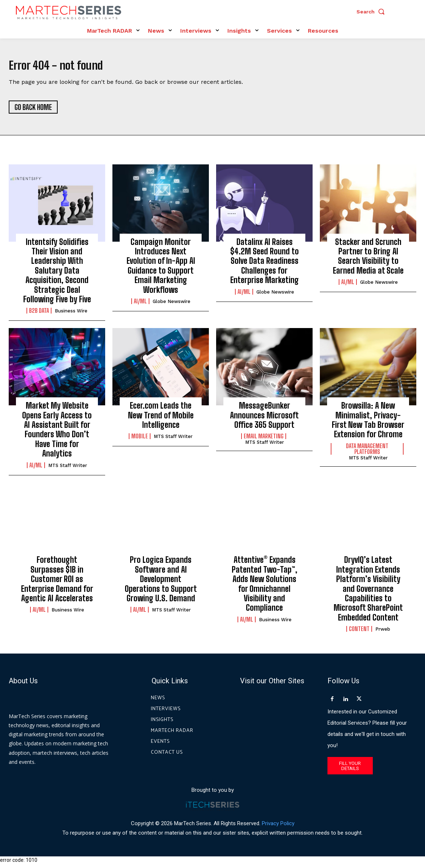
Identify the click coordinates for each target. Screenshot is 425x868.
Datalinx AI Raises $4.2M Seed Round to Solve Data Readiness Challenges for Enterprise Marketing (265, 265)
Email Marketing (264, 440)
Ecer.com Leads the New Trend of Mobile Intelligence (161, 419)
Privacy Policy (278, 827)
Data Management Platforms (367, 453)
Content (359, 633)
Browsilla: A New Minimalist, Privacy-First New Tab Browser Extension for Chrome (368, 424)
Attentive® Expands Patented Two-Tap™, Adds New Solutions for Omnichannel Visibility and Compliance (265, 588)
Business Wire (71, 315)
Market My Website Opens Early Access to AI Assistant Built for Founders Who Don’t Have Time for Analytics (57, 433)
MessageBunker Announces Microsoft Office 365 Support (264, 419)
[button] (372, 12)
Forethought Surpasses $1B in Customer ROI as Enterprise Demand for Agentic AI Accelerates (57, 583)
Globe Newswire (172, 305)
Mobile (140, 440)
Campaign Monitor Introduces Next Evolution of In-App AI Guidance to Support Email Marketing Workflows (161, 270)
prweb (383, 633)
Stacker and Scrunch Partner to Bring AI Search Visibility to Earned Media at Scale (368, 260)
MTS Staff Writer (68, 469)
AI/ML (140, 305)
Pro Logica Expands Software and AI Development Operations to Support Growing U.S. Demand (161, 583)
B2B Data (39, 315)
